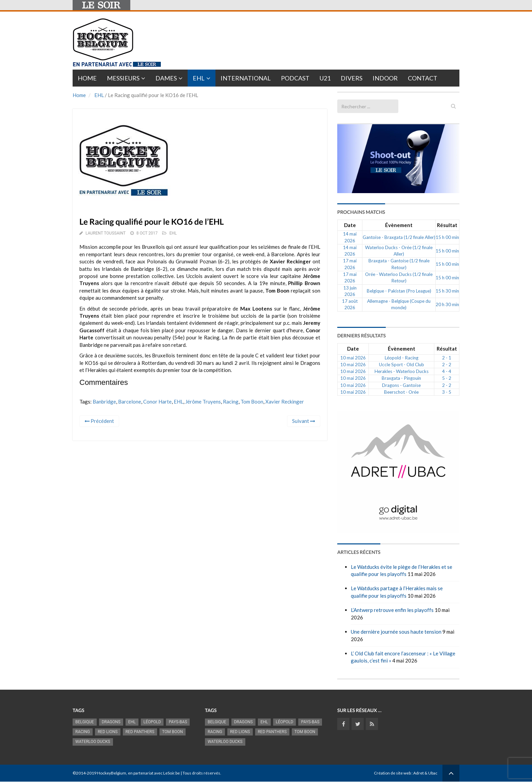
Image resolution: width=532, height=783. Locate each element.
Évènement (399, 225)
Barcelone (130, 402)
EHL (199, 78)
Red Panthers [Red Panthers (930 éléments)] (140, 732)
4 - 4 (447, 371)
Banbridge (104, 402)
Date (350, 225)
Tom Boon (252, 402)
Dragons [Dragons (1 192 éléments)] (111, 722)
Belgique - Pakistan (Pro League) (399, 291)
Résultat (447, 225)
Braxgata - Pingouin (401, 378)
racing (231, 402)
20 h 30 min (447, 304)
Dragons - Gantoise (401, 385)
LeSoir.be (172, 773)
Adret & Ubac (425, 773)
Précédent (99, 421)
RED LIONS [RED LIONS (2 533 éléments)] (108, 732)
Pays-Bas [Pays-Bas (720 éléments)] (178, 722)
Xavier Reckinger (285, 402)
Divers (351, 78)
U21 (325, 78)
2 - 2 (447, 365)
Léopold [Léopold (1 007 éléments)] (152, 722)
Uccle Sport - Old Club (402, 365)
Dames (166, 78)
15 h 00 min (447, 237)
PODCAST (295, 78)
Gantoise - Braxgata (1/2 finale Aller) (399, 237)
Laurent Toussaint (106, 233)
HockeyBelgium (112, 773)
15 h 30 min (447, 291)
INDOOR (385, 78)
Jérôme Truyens (203, 402)
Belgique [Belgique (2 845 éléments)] (85, 722)
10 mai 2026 (353, 358)
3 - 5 (447, 392)
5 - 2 (447, 378)
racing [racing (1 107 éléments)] (83, 732)
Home (87, 78)
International (246, 78)
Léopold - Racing (402, 358)
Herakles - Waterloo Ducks (402, 371)
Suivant (304, 421)
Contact (423, 78)
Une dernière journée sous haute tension (396, 632)
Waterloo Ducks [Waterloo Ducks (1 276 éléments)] (93, 742)
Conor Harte (157, 402)
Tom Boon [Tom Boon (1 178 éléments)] (173, 732)
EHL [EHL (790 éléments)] (132, 722)
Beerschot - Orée (401, 392)
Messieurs (123, 78)
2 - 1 (447, 358)
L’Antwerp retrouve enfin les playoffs (392, 610)
